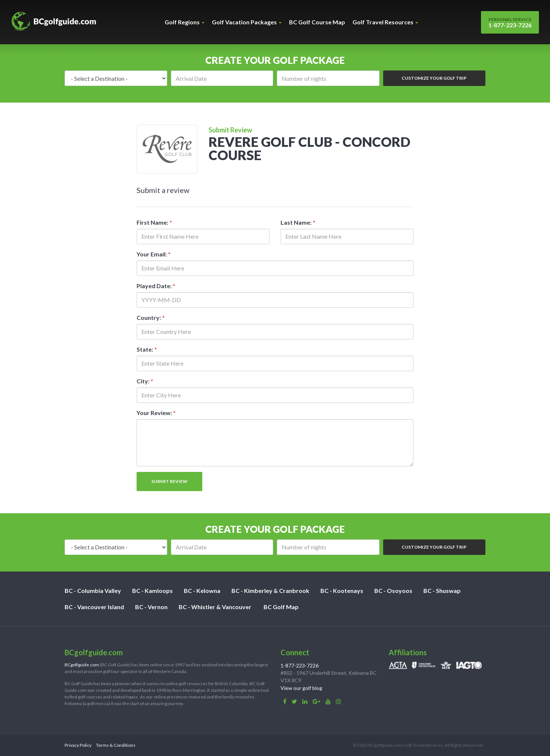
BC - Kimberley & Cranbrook (270, 591)
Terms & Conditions (116, 745)
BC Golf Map (281, 607)
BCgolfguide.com (82, 665)
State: (147, 349)
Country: (151, 317)
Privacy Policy (78, 745)
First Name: (154, 222)
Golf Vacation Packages (247, 22)
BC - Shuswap (442, 591)
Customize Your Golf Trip (434, 78)
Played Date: (156, 286)
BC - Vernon (151, 607)
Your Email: (154, 254)
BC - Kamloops (152, 591)
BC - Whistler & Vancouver (215, 607)
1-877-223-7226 (510, 23)
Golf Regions (185, 22)
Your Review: (156, 413)
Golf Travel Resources (385, 22)
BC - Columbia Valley (93, 591)
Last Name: (298, 222)
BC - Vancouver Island (94, 607)
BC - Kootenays (342, 591)
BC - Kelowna (202, 591)
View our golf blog (301, 688)
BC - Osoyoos (393, 591)
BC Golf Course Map (317, 22)
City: (145, 381)
